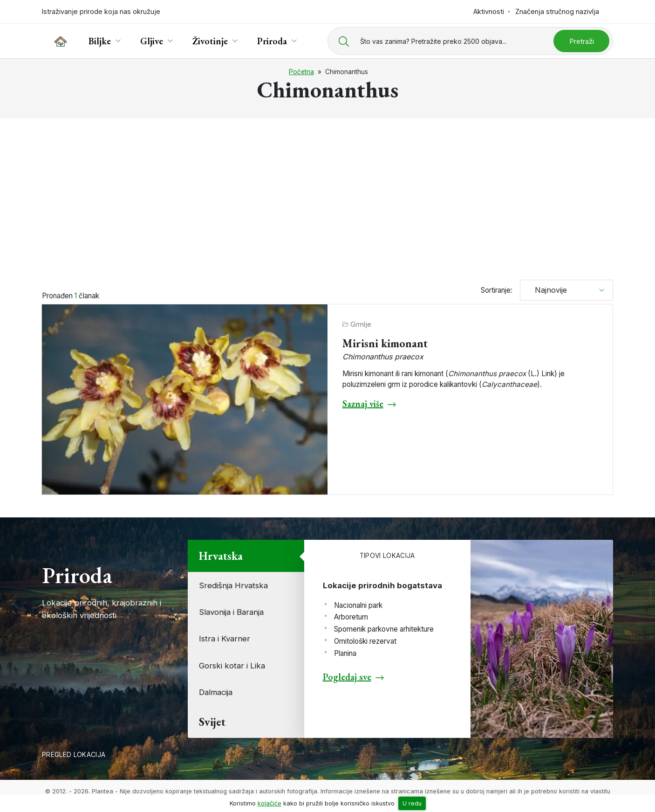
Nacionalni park (358, 605)
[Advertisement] (327, 195)
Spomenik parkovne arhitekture (384, 629)
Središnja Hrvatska (233, 585)
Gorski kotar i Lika (232, 666)
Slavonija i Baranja (231, 612)
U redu (412, 803)
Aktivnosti (489, 11)
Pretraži (582, 41)
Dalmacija (216, 692)
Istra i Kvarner (225, 639)
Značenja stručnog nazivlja (557, 11)
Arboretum (351, 617)
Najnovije (547, 290)
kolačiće (270, 803)
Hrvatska (221, 556)
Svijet (212, 722)
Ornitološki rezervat (365, 641)
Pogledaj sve (347, 677)
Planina (345, 653)
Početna (301, 72)
